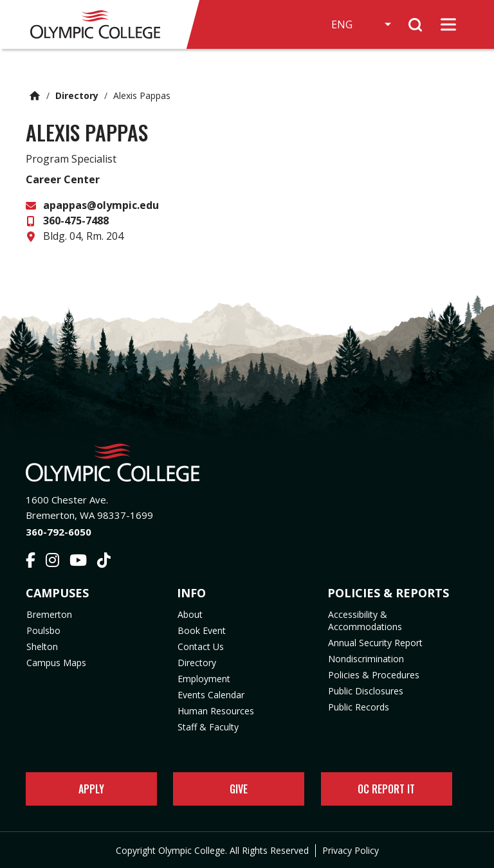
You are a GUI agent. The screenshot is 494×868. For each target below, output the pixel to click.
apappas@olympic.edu (101, 205)
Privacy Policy (351, 850)
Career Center (63, 179)
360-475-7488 (76, 221)
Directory (77, 95)
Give (239, 789)
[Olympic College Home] (247, 463)
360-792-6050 (59, 532)
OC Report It (386, 789)
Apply (91, 789)
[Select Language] (360, 24)
